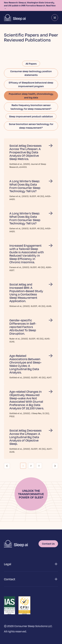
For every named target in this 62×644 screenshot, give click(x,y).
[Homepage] (15, 18)
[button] (31, 564)
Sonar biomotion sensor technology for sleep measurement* (31, 126)
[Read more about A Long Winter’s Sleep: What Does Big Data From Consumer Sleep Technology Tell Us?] (31, 190)
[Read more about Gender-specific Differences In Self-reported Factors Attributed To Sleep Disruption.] (31, 331)
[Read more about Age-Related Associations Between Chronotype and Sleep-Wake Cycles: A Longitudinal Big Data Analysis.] (31, 366)
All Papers (31, 64)
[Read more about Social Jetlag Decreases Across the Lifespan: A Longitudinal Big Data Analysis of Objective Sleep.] (31, 441)
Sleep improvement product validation (31, 116)
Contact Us (48, 544)
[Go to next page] (55, 466)
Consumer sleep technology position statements (31, 73)
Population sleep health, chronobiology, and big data (31, 96)
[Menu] (55, 18)
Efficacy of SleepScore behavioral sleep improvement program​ (31, 84)
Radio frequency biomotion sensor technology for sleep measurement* (31, 107)
